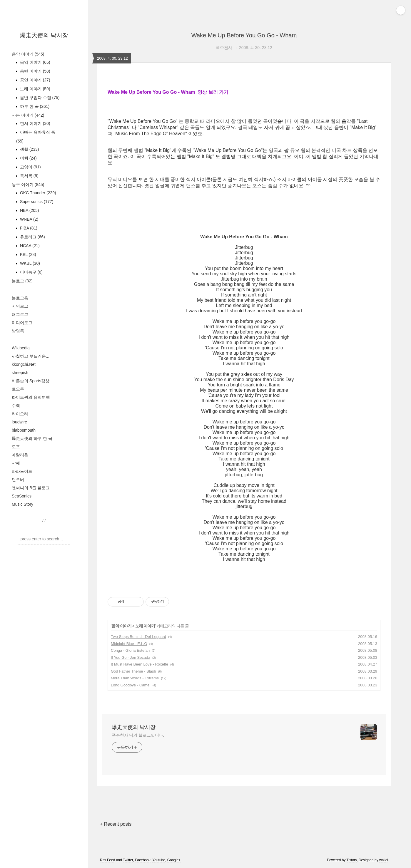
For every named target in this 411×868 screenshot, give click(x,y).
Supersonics (36, 202)
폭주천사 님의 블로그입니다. (138, 735)
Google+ (174, 860)
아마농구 (31, 272)
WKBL (29, 263)
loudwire (19, 422)
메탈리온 (20, 455)
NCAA (29, 246)
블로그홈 (20, 298)
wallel (384, 860)
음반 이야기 (35, 71)
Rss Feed (107, 860)
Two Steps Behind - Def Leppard (138, 637)
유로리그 (32, 237)
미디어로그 (22, 323)
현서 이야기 (35, 123)
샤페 (16, 463)
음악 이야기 (28, 54)
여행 (28, 158)
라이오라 (20, 414)
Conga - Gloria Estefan (130, 650)
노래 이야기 (35, 89)
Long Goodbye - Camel (131, 685)
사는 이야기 (28, 115)
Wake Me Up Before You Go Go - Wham (244, 35)
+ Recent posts (116, 824)
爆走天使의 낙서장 (44, 35)
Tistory (352, 860)
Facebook (143, 860)
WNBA (29, 219)
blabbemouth (24, 430)
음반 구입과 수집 (39, 98)
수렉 (16, 405)
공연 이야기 (35, 80)
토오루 (18, 389)
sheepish (20, 373)
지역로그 (20, 306)
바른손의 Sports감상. (31, 381)
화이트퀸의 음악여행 (31, 397)
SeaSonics (22, 496)
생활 (29, 149)
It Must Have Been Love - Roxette (139, 664)
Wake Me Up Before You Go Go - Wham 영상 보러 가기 (168, 92)
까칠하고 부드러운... (31, 356)
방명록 (18, 331)
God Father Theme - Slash (133, 671)
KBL (27, 254)
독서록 (29, 176)
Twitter (128, 860)
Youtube (159, 860)
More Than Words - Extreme (135, 678)
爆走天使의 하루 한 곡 (32, 438)
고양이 (30, 167)
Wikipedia (21, 348)
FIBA (28, 228)
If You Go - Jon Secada (131, 657)
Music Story (22, 504)
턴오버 (18, 480)
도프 (16, 447)
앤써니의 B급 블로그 (31, 488)
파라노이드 (22, 471)
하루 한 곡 (34, 106)
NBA (29, 210)
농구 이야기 (28, 185)
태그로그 (20, 314)
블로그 (22, 281)
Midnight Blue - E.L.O (129, 644)
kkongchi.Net (24, 364)
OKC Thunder (37, 193)
